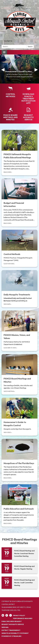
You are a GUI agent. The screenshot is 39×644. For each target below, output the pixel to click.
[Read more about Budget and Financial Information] (19, 203)
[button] (3, 69)
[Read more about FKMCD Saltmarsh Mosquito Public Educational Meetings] (19, 153)
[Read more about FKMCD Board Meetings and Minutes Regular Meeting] (19, 568)
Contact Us (8, 41)
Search (30, 47)
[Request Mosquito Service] (29, 114)
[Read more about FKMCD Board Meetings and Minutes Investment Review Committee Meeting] (19, 553)
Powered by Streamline (11, 636)
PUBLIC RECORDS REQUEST (12, 621)
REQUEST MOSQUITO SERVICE (13, 624)
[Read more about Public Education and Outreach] (19, 505)
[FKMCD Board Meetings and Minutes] (11, 114)
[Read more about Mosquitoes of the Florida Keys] (19, 460)
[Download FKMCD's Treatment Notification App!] (29, 95)
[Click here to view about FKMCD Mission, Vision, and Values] (19, 331)
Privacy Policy (19, 615)
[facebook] (20, 36)
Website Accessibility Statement (15, 633)
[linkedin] (16, 36)
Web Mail (5, 627)
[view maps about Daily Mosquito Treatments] (19, 289)
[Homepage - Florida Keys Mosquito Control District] (19, 18)
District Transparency (11, 630)
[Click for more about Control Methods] (19, 248)
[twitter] (24, 36)
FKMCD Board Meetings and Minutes (20, 541)
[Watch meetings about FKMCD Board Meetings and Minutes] (19, 374)
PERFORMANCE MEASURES (23, 618)
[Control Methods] (11, 92)
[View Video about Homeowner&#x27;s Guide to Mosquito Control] (19, 417)
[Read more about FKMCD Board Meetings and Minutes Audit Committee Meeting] (19, 583)
